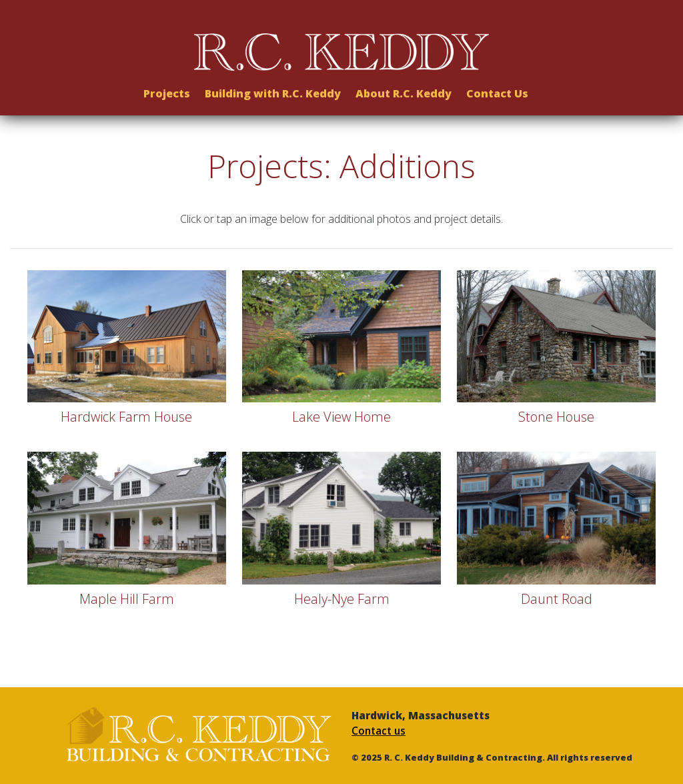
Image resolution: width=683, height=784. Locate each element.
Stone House (556, 417)
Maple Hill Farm (127, 599)
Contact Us (497, 89)
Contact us (379, 731)
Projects (167, 89)
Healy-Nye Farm (342, 599)
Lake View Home (341, 417)
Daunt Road (557, 599)
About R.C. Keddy (404, 89)
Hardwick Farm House (126, 417)
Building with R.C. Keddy (273, 89)
